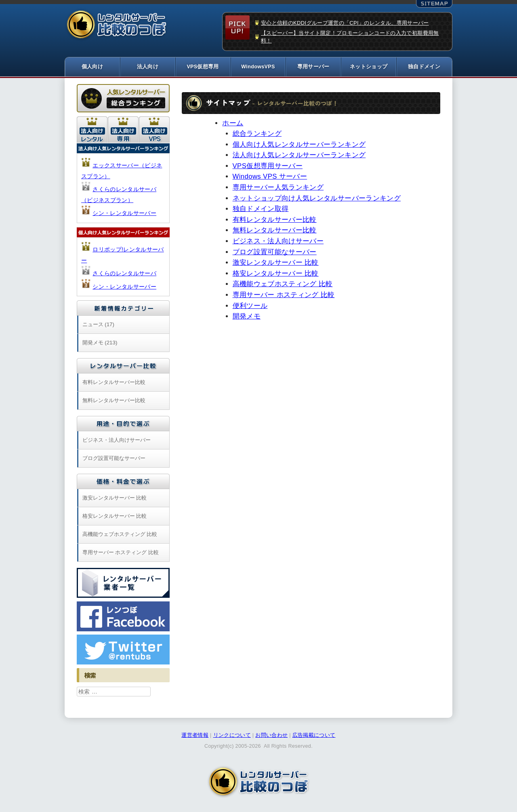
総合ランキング (257, 135)
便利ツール (250, 307)
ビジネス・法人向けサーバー (278, 242)
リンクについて (232, 736)
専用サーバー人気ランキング (278, 189)
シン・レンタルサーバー (124, 214)
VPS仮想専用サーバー (268, 167)
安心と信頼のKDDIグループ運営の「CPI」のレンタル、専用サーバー (345, 23)
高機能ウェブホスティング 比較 (283, 285)
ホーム (233, 124)
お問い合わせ (271, 736)
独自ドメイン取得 (261, 210)
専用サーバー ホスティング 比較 (284, 296)
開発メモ (247, 317)
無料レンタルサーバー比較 (275, 231)
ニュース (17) (98, 326)
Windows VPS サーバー (270, 178)
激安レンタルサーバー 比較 (276, 264)
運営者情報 (195, 736)
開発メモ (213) (100, 344)
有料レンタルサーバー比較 (275, 220)
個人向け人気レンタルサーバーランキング (299, 145)
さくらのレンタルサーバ (124, 274)
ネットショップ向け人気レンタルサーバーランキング (317, 199)
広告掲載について (314, 736)
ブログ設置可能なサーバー (275, 253)
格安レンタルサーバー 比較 (276, 274)
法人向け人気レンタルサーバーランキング (299, 156)
